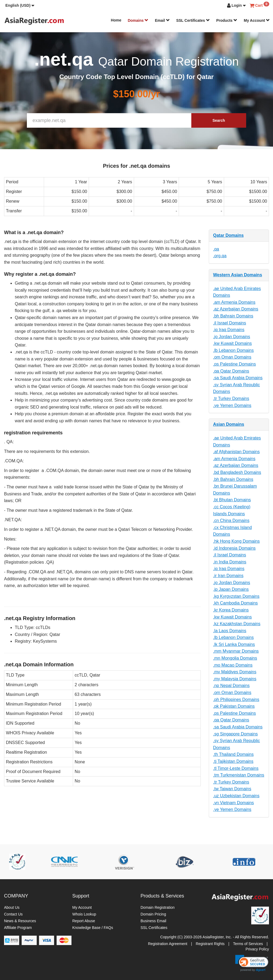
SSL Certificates (193, 20)
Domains (138, 20)
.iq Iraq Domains (229, 330)
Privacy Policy (257, 949)
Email (162, 20)
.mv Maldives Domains (235, 672)
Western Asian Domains (238, 275)
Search (219, 120)
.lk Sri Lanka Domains (234, 644)
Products (227, 20)
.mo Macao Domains (233, 665)
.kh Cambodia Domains (235, 603)
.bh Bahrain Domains (233, 316)
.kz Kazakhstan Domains (237, 624)
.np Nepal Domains (231, 686)
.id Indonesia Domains (234, 548)
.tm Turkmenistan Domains (239, 775)
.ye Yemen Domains (232, 405)
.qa (216, 249)
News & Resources (20, 921)
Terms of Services (248, 944)
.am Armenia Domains (234, 302)
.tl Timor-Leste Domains (236, 768)
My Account (257, 20)
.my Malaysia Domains (235, 679)
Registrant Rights (210, 944)
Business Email (153, 921)
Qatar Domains (228, 235)
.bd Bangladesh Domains (237, 472)
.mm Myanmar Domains (236, 651)
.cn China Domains (231, 521)
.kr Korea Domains (231, 610)
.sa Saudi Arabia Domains (238, 378)
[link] (252, 963)
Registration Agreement (168, 944)
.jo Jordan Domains (232, 337)
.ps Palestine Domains (234, 364)
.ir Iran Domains (228, 576)
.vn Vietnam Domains (234, 803)
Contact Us (13, 914)
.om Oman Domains (232, 357)
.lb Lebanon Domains (233, 350)
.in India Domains (230, 562)
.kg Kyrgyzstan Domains (236, 596)
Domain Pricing (153, 914)
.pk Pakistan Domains (234, 706)
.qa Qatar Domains (231, 371)
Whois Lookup (84, 914)
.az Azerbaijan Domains (236, 309)
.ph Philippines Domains (236, 700)
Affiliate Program (18, 928)
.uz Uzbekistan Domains (236, 796)
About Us (12, 907)
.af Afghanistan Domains (236, 452)
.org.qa (220, 256)
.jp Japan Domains (231, 589)
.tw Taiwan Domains (232, 789)
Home (116, 20)
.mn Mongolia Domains (235, 658)
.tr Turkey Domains (231, 398)
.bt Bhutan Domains (232, 500)
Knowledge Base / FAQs (93, 928)
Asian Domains (229, 424)
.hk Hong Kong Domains (236, 541)
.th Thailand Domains (233, 754)
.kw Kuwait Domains (232, 343)
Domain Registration (158, 907)
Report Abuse (84, 921)
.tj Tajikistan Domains (233, 761)
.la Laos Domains (230, 631)
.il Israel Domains (230, 323)
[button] (20, 5)
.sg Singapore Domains (235, 734)
